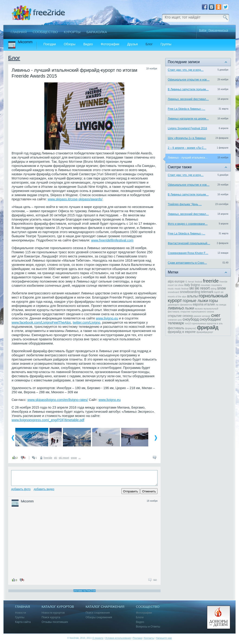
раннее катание (202, 316)
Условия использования (118, 638)
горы (213, 301)
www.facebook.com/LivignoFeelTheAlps (41, 322)
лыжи (189, 308)
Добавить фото (21, 489)
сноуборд (191, 319)
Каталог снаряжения (105, 607)
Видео (88, 44)
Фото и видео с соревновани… (188, 224)
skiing (213, 289)
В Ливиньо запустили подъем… (188, 89)
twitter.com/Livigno (87, 322)
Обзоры (70, 44)
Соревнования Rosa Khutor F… (188, 253)
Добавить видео (44, 489)
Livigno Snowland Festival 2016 (187, 128)
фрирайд (208, 327)
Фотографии (110, 44)
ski (55, 458)
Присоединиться (218, 30)
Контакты (149, 638)
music (171, 289)
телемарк (176, 323)
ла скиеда (221, 305)
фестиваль (176, 328)
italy (187, 285)
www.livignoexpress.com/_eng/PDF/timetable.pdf (48, 420)
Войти (203, 30)
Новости (21, 613)
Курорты (72, 32)
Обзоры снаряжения (99, 617)
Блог (149, 44)
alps (171, 281)
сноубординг (210, 319)
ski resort (64, 458)
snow (74, 458)
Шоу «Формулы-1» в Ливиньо (187, 138)
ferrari (191, 282)
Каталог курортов (58, 607)
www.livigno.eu (107, 318)
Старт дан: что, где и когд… (186, 70)
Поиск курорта (51, 617)
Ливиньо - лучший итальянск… (188, 158)
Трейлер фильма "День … (185, 204)
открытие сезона (180, 316)
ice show (179, 285)
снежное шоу (175, 320)
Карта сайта (23, 622)
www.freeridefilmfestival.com (112, 240)
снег (216, 315)
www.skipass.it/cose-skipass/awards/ (75, 199)
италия (209, 304)
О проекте (98, 638)
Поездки (50, 44)
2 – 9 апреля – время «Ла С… (187, 148)
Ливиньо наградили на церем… (188, 119)
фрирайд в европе (182, 332)
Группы (166, 44)
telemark (207, 292)
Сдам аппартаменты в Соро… (187, 263)
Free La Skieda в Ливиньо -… (187, 109)
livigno (195, 285)
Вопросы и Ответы (148, 627)
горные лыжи (195, 301)
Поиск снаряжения (98, 613)
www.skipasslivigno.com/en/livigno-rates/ (58, 400)
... (79, 458)
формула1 (191, 328)
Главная (19, 32)
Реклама (137, 638)
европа (198, 304)
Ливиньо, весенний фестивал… (188, 99)
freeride (48, 458)
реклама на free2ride (84, 591)
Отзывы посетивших (55, 622)
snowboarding (190, 292)
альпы (192, 296)
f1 (186, 282)
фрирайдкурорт (205, 332)
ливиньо (176, 308)
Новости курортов (53, 613)
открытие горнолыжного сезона (197, 312)
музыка (199, 309)
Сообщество (45, 32)
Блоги (140, 617)
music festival (181, 289)
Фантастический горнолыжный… (189, 243)
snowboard (173, 292)
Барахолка (97, 32)
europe (180, 281)
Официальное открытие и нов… (189, 80)
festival (199, 282)
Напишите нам (164, 638)
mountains (216, 285)
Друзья (132, 44)
